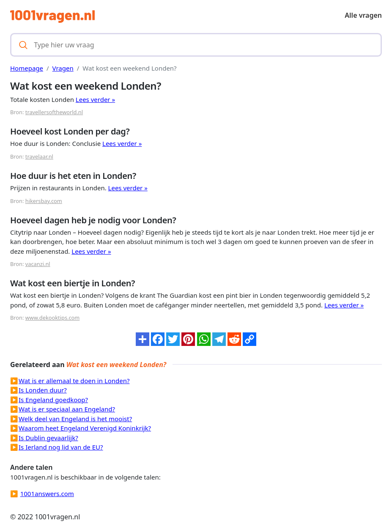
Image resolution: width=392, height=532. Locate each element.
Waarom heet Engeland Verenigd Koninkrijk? (85, 428)
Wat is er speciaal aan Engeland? (67, 409)
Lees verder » (95, 99)
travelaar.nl (39, 156)
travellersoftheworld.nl (54, 112)
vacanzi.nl (38, 264)
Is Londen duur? (43, 390)
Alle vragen (363, 15)
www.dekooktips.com (53, 318)
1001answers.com (47, 494)
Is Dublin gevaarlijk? (48, 438)
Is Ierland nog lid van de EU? (61, 447)
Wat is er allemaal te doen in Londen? (74, 381)
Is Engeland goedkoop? (53, 400)
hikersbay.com (44, 201)
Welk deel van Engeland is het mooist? (75, 419)
